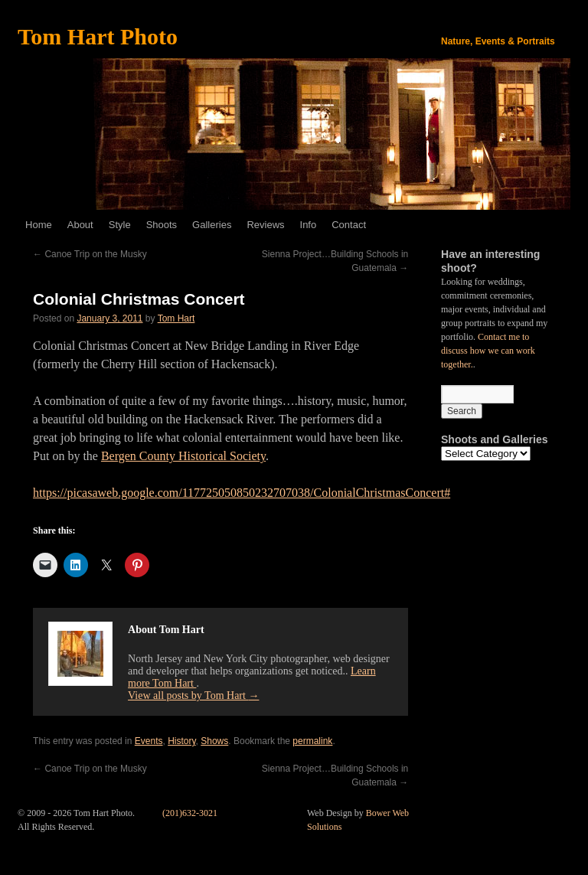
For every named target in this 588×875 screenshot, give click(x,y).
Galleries (212, 225)
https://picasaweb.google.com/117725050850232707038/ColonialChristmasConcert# (242, 493)
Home (39, 225)
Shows (214, 741)
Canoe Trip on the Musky (90, 254)
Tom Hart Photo (98, 36)
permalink (312, 741)
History (181, 741)
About (80, 225)
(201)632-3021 (190, 813)
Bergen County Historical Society (183, 456)
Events (149, 741)
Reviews (265, 225)
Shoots (162, 225)
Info (309, 225)
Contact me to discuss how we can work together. (488, 351)
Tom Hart (176, 318)
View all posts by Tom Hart (193, 695)
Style (120, 225)
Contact (349, 225)
